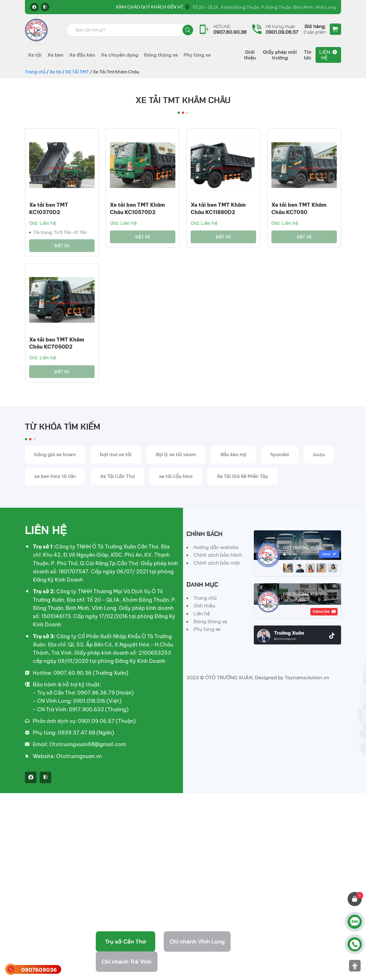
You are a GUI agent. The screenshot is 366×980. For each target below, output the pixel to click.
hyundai (280, 454)
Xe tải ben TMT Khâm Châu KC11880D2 (218, 208)
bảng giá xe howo (55, 454)
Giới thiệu (250, 55)
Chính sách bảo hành (218, 555)
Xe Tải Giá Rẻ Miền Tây (242, 476)
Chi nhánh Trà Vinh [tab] (127, 962)
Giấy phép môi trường (280, 55)
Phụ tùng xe (197, 55)
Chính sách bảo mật (217, 563)
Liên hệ (325, 55)
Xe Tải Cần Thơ (117, 476)
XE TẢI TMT (77, 72)
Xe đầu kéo (82, 55)
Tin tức (308, 55)
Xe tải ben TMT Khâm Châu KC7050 (299, 208)
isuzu (319, 454)
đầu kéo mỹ (233, 454)
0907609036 (39, 970)
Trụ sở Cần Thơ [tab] (126, 941)
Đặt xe (62, 246)
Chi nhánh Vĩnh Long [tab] (197, 941)
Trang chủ (35, 72)
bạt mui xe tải (116, 454)
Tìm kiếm (188, 30)
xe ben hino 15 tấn (55, 476)
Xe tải (35, 55)
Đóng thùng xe (161, 55)
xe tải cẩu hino (176, 476)
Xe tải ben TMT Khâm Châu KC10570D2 (137, 208)
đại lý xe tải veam (176, 454)
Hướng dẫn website (216, 547)
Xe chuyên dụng (120, 55)
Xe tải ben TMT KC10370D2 (49, 208)
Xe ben (55, 55)
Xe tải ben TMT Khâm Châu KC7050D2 (57, 343)
